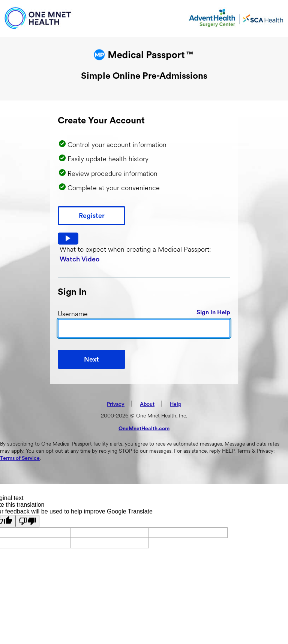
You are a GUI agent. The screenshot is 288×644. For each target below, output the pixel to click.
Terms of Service (20, 458)
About (147, 404)
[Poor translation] (27, 521)
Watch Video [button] (79, 259)
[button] (68, 239)
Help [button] (175, 404)
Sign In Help (213, 312)
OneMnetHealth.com (144, 429)
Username (73, 314)
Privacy (116, 404)
